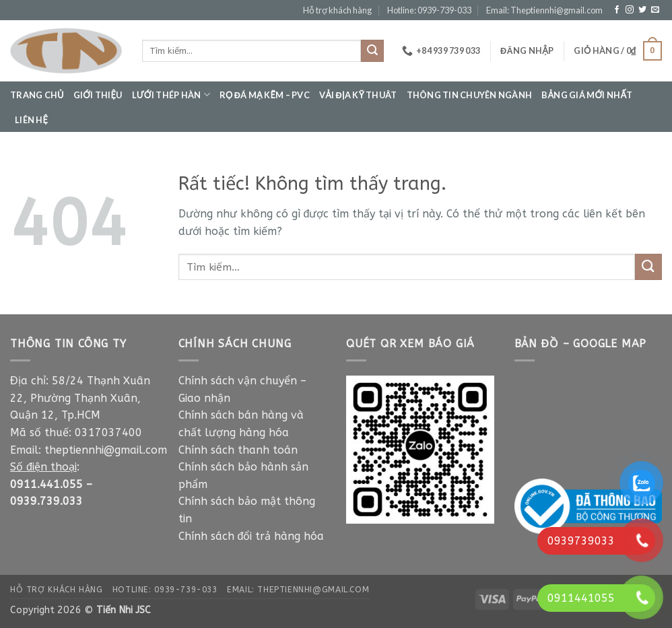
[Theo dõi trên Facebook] (617, 10)
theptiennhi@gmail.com (106, 450)
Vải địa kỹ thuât (358, 95)
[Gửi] (372, 51)
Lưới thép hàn (171, 95)
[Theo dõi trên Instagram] (630, 10)
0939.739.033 (46, 501)
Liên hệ (31, 120)
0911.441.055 (46, 484)
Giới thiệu (98, 95)
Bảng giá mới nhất (587, 95)
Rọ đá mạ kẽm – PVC (265, 95)
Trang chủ (37, 95)
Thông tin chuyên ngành (470, 95)
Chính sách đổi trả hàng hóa (251, 536)
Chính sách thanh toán (240, 450)
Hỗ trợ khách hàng (337, 10)
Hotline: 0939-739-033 (429, 10)
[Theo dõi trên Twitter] (642, 10)
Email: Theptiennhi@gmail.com (544, 10)
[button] (527, 50)
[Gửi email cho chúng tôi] (655, 10)
